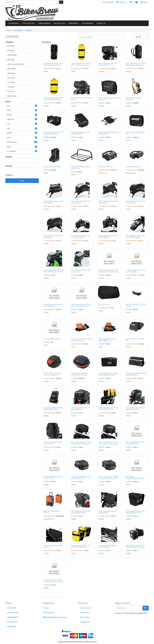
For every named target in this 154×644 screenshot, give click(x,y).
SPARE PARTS (74, 23)
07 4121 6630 (49, 613)
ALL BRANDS (22, 151)
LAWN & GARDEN (44, 23)
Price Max (9, 166)
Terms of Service (86, 608)
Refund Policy (85, 617)
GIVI (22, 124)
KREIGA (22, 133)
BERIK (22, 115)
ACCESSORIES (14, 23)
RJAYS (22, 110)
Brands (8, 102)
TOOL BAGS (11, 78)
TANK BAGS (11, 73)
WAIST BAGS (11, 69)
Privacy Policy (85, 613)
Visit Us (46, 608)
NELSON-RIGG (22, 142)
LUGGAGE (28, 30)
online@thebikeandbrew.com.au (55, 617)
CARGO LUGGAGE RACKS (15, 64)
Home (9, 30)
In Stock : (9, 175)
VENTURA (22, 119)
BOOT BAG (11, 60)
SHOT (22, 147)
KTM (22, 138)
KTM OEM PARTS (88, 23)
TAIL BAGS (11, 87)
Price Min (9, 157)
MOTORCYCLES (60, 23)
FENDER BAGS (12, 55)
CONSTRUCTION (29, 23)
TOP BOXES (11, 82)
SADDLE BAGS (12, 96)
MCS (22, 106)
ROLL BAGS (11, 46)
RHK (22, 128)
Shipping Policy (85, 622)
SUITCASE (10, 91)
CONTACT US (101, 23)
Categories (9, 42)
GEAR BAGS (11, 51)
